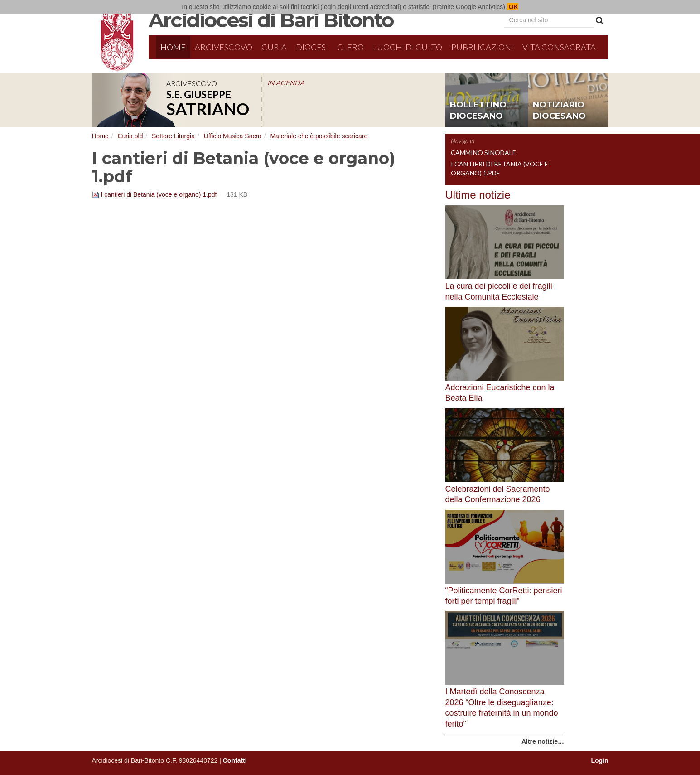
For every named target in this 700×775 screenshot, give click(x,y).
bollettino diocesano (478, 111)
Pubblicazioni (482, 47)
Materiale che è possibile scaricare (319, 136)
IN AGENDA (286, 83)
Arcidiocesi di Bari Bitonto (271, 20)
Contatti (235, 760)
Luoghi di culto (408, 47)
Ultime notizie (478, 195)
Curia (274, 47)
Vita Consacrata (559, 47)
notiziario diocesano (559, 111)
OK (513, 7)
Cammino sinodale (483, 153)
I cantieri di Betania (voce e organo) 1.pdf (155, 194)
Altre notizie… (543, 741)
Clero (350, 47)
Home (173, 47)
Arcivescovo (224, 47)
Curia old (130, 136)
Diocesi (312, 47)
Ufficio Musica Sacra (233, 136)
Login (599, 760)
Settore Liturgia (173, 136)
